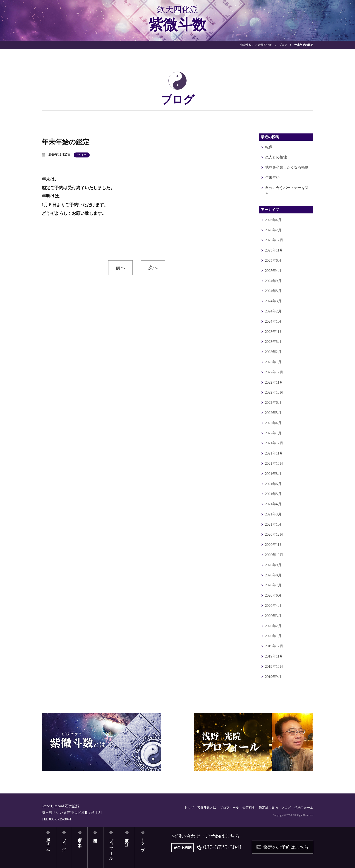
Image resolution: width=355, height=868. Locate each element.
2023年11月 (274, 332)
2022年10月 (274, 392)
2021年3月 (273, 514)
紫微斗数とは (207, 808)
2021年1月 (273, 524)
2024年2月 (273, 311)
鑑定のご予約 (286, 847)
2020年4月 (273, 606)
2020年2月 (273, 626)
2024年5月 (273, 291)
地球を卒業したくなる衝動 (287, 167)
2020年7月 (273, 585)
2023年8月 (273, 342)
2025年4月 (273, 271)
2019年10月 (274, 666)
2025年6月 (273, 260)
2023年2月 (273, 352)
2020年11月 (274, 545)
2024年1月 (273, 321)
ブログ (82, 155)
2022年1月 (273, 433)
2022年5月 (273, 413)
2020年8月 (273, 575)
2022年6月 (273, 403)
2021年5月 (273, 494)
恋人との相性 (276, 157)
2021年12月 (274, 443)
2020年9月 (273, 565)
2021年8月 (273, 474)
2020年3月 (273, 616)
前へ (121, 268)
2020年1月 (273, 636)
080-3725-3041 (223, 847)
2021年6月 (273, 484)
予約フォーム (304, 808)
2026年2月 (273, 230)
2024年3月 (273, 301)
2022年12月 (274, 372)
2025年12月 (274, 240)
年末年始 (272, 178)
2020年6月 (273, 595)
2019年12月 (274, 646)
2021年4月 (273, 504)
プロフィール (229, 808)
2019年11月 (274, 656)
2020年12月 (274, 534)
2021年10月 (274, 463)
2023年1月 (273, 362)
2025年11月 (274, 250)
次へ (153, 268)
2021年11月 (274, 453)
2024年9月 (273, 281)
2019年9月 (273, 677)
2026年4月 (273, 220)
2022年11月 (274, 382)
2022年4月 (273, 423)
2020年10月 (274, 555)
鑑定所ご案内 (268, 808)
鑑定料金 (249, 808)
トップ (189, 808)
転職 (269, 147)
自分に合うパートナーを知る (287, 190)
